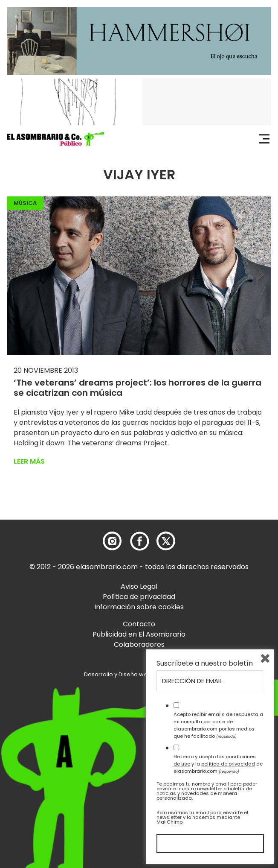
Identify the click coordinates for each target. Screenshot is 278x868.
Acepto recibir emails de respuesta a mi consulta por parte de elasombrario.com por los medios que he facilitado (218, 725)
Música (25, 203)
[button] (55, 139)
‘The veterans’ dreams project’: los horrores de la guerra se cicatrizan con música (138, 388)
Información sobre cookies (139, 607)
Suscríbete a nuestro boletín (205, 663)
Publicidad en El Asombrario (139, 634)
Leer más (29, 461)
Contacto (139, 624)
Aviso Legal (139, 586)
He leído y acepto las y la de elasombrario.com (218, 764)
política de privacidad (228, 764)
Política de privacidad (139, 597)
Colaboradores (139, 644)
